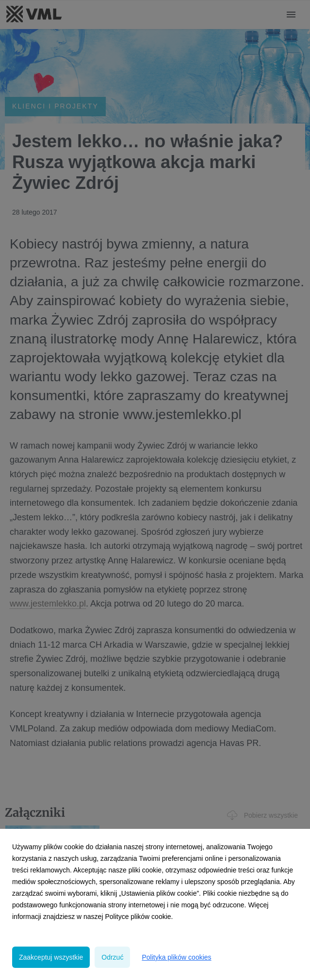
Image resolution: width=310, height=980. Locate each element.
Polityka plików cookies (176, 957)
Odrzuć (112, 957)
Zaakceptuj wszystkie (51, 957)
